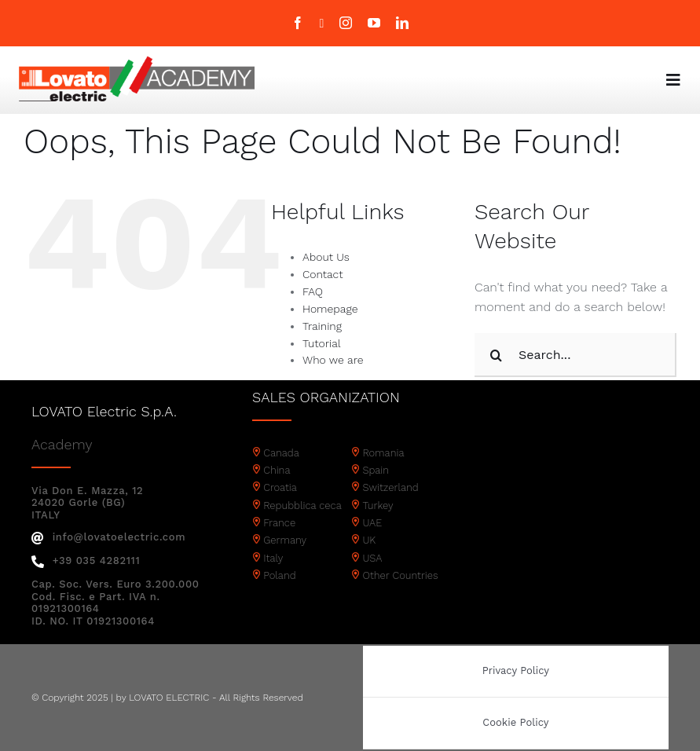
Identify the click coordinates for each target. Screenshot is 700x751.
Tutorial (322, 343)
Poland (279, 575)
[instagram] (346, 23)
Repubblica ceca (302, 506)
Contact (323, 274)
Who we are (333, 360)
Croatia (280, 487)
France (279, 523)
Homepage (330, 309)
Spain (376, 470)
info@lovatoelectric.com (108, 537)
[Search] (497, 355)
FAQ (313, 291)
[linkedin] (402, 23)
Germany (285, 540)
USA (372, 558)
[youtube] (374, 23)
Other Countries (400, 575)
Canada (281, 453)
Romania (383, 453)
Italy (273, 558)
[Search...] (575, 355)
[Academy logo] (137, 62)
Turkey (377, 506)
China (277, 470)
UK (369, 540)
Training (322, 326)
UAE (372, 523)
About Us (326, 257)
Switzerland (390, 487)
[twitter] (322, 24)
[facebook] (298, 23)
